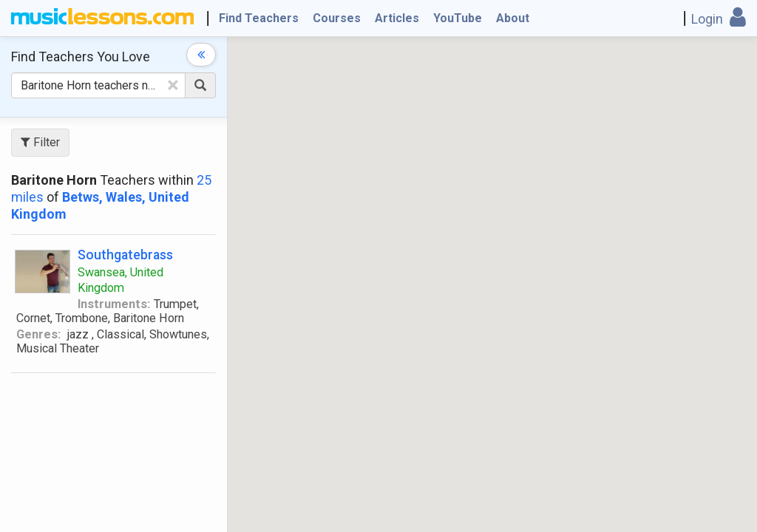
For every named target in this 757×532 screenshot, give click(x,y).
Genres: (38, 334)
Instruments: (114, 304)
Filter (40, 142)
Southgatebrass (125, 255)
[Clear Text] (173, 85)
